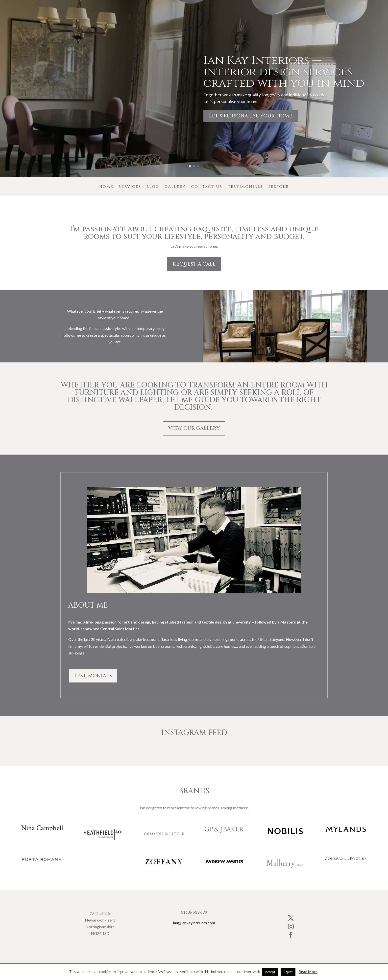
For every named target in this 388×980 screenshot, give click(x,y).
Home (106, 187)
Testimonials (245, 187)
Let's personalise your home (251, 116)
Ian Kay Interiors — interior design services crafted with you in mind (284, 72)
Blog (153, 187)
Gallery (175, 187)
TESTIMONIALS (93, 676)
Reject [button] (288, 972)
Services (130, 187)
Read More (308, 972)
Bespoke (279, 187)
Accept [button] (270, 972)
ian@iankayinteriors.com (194, 923)
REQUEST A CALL (194, 264)
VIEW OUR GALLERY (194, 428)
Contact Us (207, 187)
